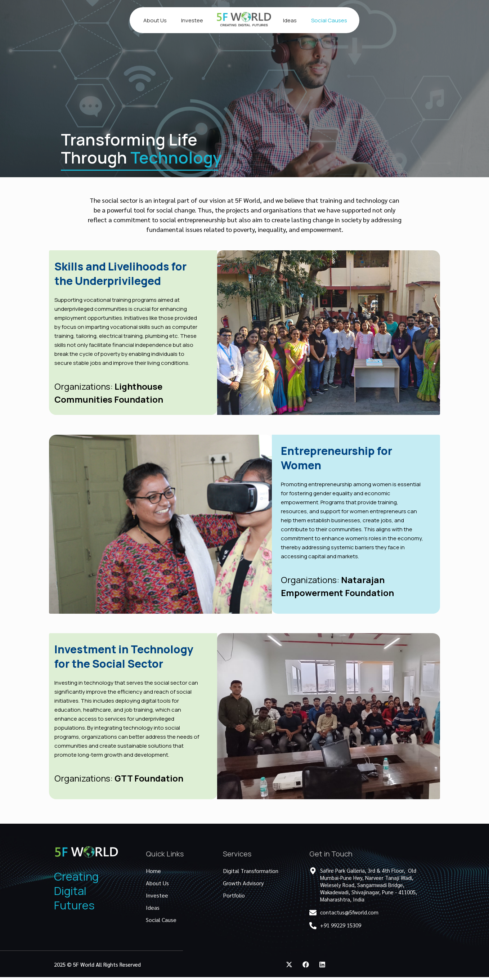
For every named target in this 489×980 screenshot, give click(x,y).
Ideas (290, 20)
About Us (155, 20)
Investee (192, 20)
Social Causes (329, 20)
